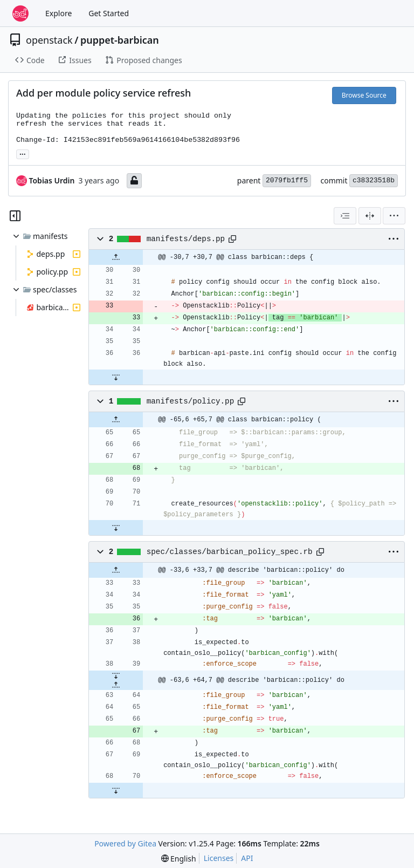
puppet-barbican (120, 40)
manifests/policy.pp (190, 401)
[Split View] (370, 216)
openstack (49, 40)
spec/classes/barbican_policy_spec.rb (230, 552)
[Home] (20, 13)
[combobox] (345, 216)
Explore (58, 13)
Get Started (109, 13)
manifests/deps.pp (186, 239)
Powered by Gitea (125, 843)
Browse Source (364, 95)
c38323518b (374, 180)
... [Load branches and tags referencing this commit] (23, 153)
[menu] (394, 216)
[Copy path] (232, 239)
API (247, 858)
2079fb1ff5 (287, 180)
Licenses (219, 858)
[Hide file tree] (15, 216)
